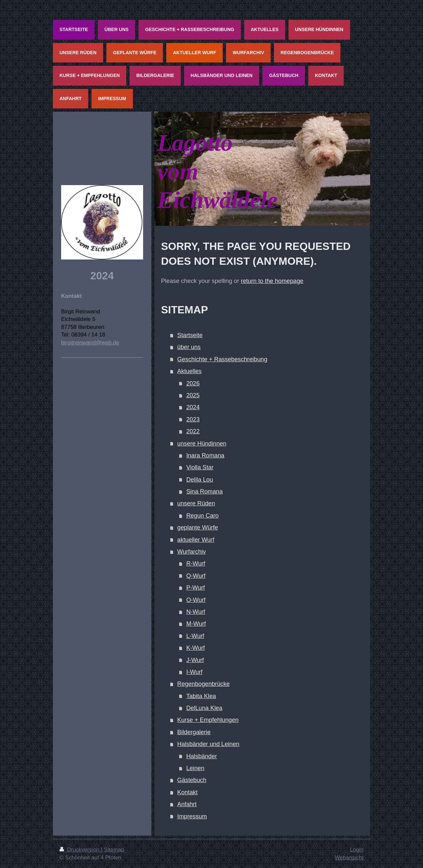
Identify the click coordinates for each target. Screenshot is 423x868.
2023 (193, 419)
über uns (189, 347)
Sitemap (114, 850)
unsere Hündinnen (202, 444)
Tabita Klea (201, 696)
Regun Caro (203, 516)
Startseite (190, 335)
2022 (193, 431)
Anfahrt (187, 804)
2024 (193, 407)
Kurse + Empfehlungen (208, 720)
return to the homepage (272, 281)
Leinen (195, 768)
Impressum (192, 816)
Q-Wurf (196, 576)
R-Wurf (196, 564)
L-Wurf (195, 636)
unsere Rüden (196, 503)
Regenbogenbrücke (203, 684)
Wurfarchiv (192, 552)
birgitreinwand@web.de (90, 343)
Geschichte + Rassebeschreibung (222, 359)
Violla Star (200, 467)
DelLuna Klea (204, 708)
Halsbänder (202, 756)
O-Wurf (196, 600)
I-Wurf (194, 672)
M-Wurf (196, 624)
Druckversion (80, 850)
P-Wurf (196, 588)
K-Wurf (196, 648)
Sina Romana (205, 492)
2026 (193, 383)
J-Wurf (195, 660)
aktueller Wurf (196, 540)
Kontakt (187, 792)
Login (357, 850)
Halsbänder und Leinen (208, 744)
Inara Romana (205, 455)
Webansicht (349, 858)
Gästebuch (192, 780)
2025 (193, 395)
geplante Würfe (197, 528)
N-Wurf (196, 612)
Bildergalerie (194, 732)
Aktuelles (189, 371)
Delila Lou (200, 480)
